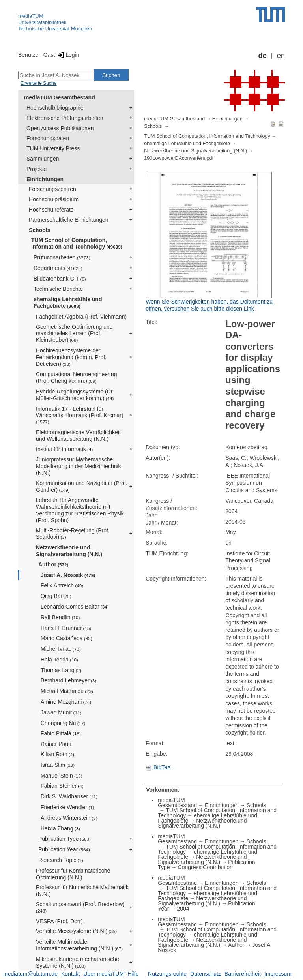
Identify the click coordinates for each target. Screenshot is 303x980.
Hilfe (133, 974)
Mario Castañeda (66, 638)
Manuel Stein (62, 776)
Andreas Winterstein (69, 818)
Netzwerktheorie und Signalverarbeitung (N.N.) (69, 551)
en (281, 56)
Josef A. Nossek (68, 575)
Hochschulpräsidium (54, 199)
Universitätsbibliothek (42, 22)
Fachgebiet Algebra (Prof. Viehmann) (81, 317)
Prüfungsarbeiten (62, 257)
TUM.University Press (53, 148)
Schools (39, 230)
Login (68, 55)
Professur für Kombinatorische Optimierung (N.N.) (73, 874)
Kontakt (70, 974)
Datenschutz (206, 974)
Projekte (36, 169)
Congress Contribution (205, 867)
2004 (183, 909)
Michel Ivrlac (61, 649)
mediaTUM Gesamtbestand (60, 97)
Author (53, 564)
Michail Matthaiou (67, 691)
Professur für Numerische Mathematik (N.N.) (82, 891)
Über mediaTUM (104, 974)
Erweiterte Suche (38, 83)
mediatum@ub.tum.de (30, 974)
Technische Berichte (58, 289)
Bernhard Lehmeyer (68, 680)
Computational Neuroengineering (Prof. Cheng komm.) (76, 378)
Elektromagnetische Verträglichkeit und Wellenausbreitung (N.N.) (78, 436)
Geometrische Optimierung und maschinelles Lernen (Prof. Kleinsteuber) (74, 334)
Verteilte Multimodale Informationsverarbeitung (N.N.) (79, 945)
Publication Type (65, 839)
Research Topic (61, 860)
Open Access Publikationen (60, 128)
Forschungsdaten (48, 138)
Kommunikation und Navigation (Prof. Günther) (82, 486)
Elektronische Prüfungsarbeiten (65, 118)
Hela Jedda (59, 660)
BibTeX (158, 767)
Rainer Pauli (56, 744)
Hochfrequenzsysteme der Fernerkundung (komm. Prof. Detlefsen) (71, 357)
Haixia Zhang (60, 828)
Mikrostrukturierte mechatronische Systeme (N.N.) (78, 962)
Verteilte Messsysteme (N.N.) (76, 931)
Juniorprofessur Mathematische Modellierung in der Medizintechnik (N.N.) (79, 466)
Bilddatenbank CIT (60, 279)
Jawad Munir (61, 712)
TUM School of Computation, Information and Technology (77, 243)
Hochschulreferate (51, 210)
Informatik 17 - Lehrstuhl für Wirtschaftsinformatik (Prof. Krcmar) (80, 415)
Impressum (278, 974)
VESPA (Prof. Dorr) (59, 921)
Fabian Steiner (62, 786)
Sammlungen (43, 159)
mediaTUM (31, 16)
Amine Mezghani (66, 702)
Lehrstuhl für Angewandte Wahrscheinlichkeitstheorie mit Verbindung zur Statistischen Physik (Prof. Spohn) (80, 510)
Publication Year (64, 849)
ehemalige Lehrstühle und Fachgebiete (68, 303)
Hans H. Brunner (66, 628)
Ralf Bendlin (60, 617)
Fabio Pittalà (61, 733)
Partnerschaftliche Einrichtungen (69, 220)
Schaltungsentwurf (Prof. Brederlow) (80, 907)
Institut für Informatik (64, 449)
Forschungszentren (52, 189)
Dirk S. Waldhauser (69, 796)
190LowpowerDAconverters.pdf (179, 158)
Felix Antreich (62, 585)
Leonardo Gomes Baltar (75, 607)
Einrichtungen (45, 179)
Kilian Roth (57, 754)
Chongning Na (63, 723)
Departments (58, 268)
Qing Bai (56, 596)
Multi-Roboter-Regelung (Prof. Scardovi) (73, 534)
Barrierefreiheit (243, 974)
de (263, 56)
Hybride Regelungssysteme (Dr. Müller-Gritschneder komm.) (75, 395)
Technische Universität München (55, 29)
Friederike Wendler (67, 807)
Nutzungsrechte (167, 974)
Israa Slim (58, 765)
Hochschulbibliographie (55, 108)
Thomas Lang (61, 670)
